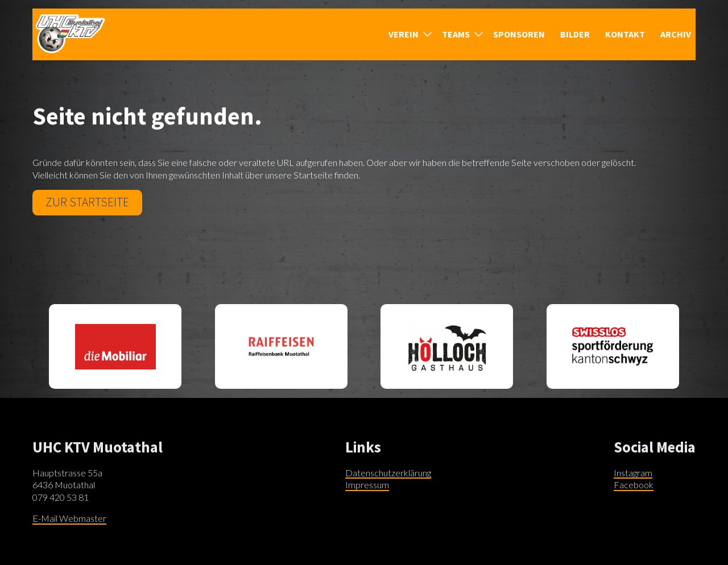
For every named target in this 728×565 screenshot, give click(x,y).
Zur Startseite (87, 202)
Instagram (633, 473)
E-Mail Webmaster (69, 518)
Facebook (634, 485)
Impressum (367, 485)
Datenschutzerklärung (388, 473)
